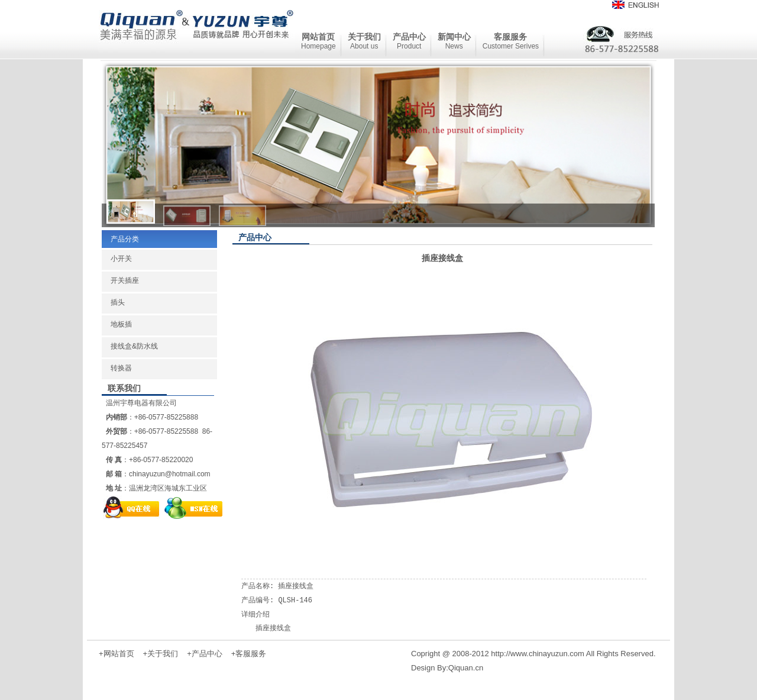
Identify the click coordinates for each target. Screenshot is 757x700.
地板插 (121, 324)
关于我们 (364, 41)
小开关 (121, 259)
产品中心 (409, 41)
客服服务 (511, 41)
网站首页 (318, 41)
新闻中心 (454, 41)
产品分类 (125, 239)
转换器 (121, 368)
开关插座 (125, 280)
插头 (118, 302)
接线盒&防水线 (134, 346)
